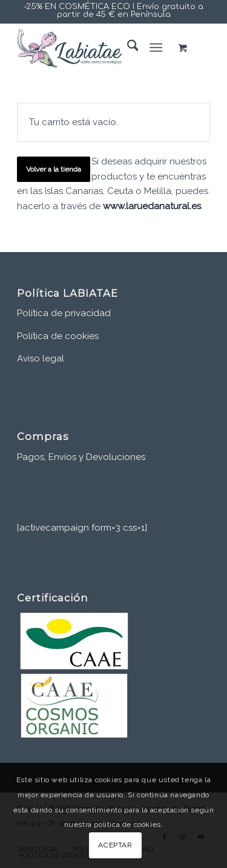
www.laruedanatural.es (152, 206)
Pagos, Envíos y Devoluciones (81, 457)
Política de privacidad (64, 313)
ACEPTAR (115, 845)
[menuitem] (127, 48)
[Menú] (156, 48)
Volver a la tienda (54, 169)
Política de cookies (58, 336)
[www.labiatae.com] (94, 48)
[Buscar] (127, 48)
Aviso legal (41, 358)
